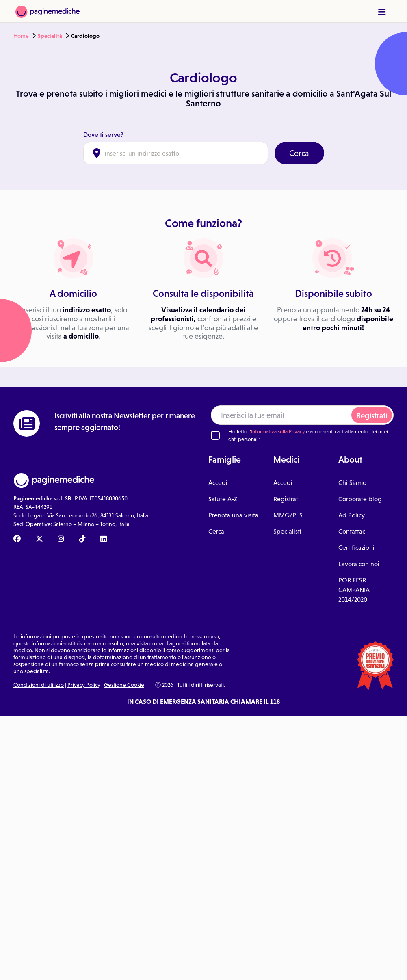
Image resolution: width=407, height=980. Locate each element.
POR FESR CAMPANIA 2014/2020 (354, 590)
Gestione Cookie (124, 685)
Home (21, 36)
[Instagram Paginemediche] (61, 539)
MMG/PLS (288, 515)
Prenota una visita (233, 515)
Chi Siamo (352, 483)
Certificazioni (356, 548)
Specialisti (287, 531)
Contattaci (353, 531)
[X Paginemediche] (39, 539)
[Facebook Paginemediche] (17, 539)
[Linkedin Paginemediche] (104, 539)
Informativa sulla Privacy (278, 432)
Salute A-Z (223, 499)
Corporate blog (360, 499)
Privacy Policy (84, 685)
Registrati (372, 416)
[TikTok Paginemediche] (82, 539)
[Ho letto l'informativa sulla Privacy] (215, 435)
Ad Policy (352, 515)
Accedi (218, 483)
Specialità (50, 36)
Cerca (299, 153)
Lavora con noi (359, 564)
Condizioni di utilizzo (39, 685)
